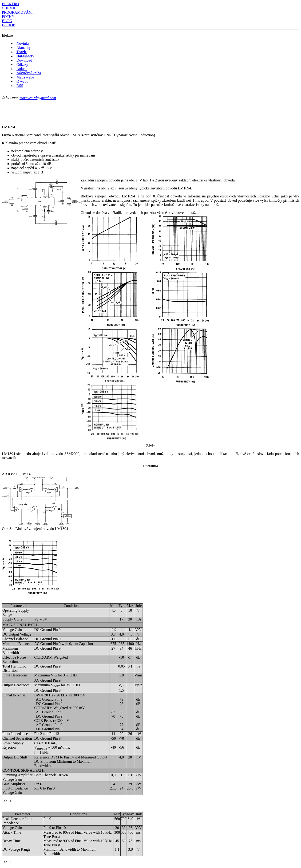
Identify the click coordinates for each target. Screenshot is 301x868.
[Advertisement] (87, 111)
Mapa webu (25, 77)
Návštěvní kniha (29, 73)
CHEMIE (9, 8)
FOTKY (8, 17)
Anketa (22, 69)
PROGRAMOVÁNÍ (17, 12)
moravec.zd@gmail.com (38, 98)
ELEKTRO (10, 4)
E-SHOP (8, 25)
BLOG (7, 21)
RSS (20, 86)
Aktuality (24, 48)
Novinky (23, 43)
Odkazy (22, 65)
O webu (22, 81)
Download (24, 60)
